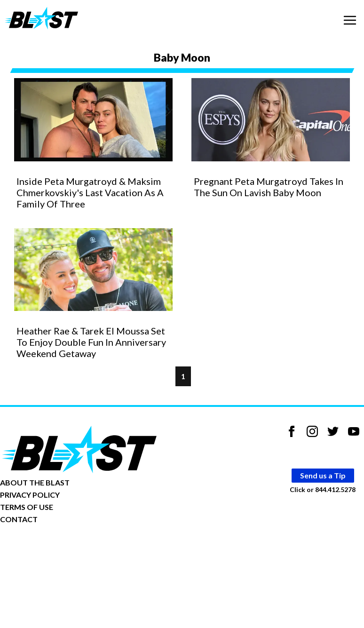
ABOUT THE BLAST (35, 482)
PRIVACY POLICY (30, 495)
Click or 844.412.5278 (323, 489)
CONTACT (19, 519)
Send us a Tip (323, 475)
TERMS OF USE (27, 507)
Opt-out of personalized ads (45, 548)
